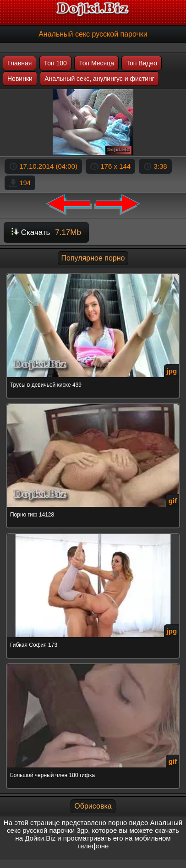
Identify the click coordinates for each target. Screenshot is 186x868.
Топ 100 (55, 63)
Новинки (20, 79)
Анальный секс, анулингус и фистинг (99, 79)
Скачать (46, 232)
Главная (19, 63)
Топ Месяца (96, 63)
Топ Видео (142, 63)
